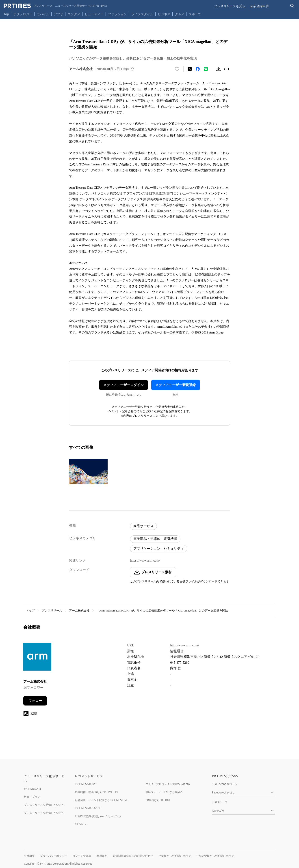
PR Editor (81, 824)
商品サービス (143, 526)
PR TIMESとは (33, 789)
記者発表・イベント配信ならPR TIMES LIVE (101, 800)
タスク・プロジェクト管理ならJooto (168, 784)
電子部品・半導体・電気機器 (155, 539)
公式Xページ (220, 802)
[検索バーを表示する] (292, 6)
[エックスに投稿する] (190, 69)
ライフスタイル (142, 14)
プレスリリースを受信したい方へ (44, 805)
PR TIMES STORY (85, 784)
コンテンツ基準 (82, 856)
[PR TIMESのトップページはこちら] (55, 6)
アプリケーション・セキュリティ (159, 549)
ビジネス (164, 14)
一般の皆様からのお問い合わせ (215, 856)
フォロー (35, 701)
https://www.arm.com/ (145, 560)
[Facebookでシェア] (198, 69)
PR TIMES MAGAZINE (88, 808)
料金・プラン (32, 797)
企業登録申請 (259, 6)
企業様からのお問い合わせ (175, 856)
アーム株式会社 (79, 610)
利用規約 (102, 856)
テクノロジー (23, 14)
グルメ (180, 14)
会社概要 (29, 856)
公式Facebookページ (225, 784)
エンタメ (74, 14)
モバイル (43, 14)
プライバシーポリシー (54, 856)
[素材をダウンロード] (218, 69)
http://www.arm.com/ (184, 645)
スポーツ (195, 14)
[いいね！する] (177, 69)
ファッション (117, 14)
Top (6, 14)
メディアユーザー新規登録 (175, 385)
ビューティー (94, 14)
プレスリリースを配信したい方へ (44, 813)
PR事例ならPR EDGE (158, 800)
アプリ (58, 14)
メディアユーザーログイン (123, 385)
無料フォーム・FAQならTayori (164, 792)
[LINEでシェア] (206, 69)
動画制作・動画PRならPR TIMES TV (96, 792)
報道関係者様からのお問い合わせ (133, 856)
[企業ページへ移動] (37, 658)
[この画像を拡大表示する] (88, 472)
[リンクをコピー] (226, 69)
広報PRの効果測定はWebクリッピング (98, 816)
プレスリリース (52, 610)
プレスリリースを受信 (230, 6)
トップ (30, 610)
